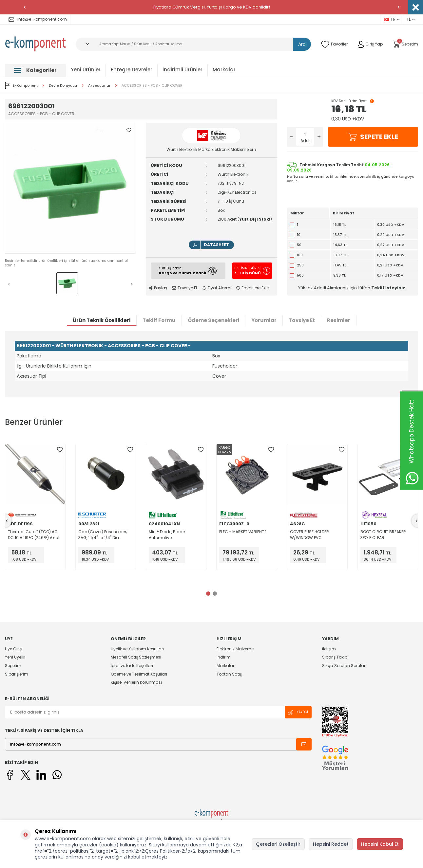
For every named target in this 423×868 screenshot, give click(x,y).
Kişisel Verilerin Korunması (136, 682)
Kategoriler (35, 70)
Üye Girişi (14, 649)
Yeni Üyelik (15, 657)
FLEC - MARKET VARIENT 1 (243, 532)
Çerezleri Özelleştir (278, 844)
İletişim (329, 649)
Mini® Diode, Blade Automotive (167, 535)
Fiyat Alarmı (217, 288)
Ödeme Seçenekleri (213, 320)
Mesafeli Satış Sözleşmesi (136, 657)
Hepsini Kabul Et (380, 844)
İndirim (224, 657)
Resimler (339, 320)
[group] (70, 188)
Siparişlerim (17, 674)
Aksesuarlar (99, 86)
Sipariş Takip (335, 657)
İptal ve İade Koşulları (132, 666)
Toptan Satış (229, 674)
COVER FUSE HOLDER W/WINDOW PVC (309, 535)
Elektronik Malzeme (235, 649)
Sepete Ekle (373, 137)
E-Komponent (21, 85)
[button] (25, 7)
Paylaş (158, 288)
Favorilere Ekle (252, 288)
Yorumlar (264, 320)
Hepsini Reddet (331, 844)
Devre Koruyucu (63, 86)
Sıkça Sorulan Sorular (344, 666)
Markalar (224, 70)
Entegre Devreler (132, 70)
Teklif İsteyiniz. (389, 288)
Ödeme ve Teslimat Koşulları (139, 674)
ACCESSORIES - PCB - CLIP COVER (152, 86)
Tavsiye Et (185, 288)
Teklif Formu (159, 320)
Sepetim (13, 666)
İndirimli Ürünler (183, 70)
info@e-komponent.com (38, 19)
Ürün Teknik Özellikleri (102, 320)
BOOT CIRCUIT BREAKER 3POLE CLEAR (383, 535)
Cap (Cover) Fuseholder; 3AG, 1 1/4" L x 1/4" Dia (103, 535)
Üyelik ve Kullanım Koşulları (137, 649)
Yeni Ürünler (86, 70)
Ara (302, 44)
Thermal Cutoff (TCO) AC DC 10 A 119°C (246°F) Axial (34, 535)
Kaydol (298, 712)
